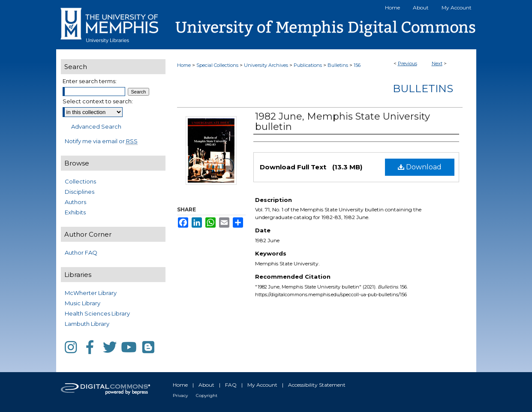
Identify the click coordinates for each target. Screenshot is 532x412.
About (206, 385)
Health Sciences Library (97, 313)
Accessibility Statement (317, 385)
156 (357, 65)
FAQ (231, 385)
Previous (407, 63)
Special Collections (217, 65)
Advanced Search (96, 126)
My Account (262, 385)
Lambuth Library (87, 324)
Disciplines (80, 192)
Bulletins (338, 65)
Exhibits (75, 212)
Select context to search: (98, 101)
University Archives (266, 65)
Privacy (180, 395)
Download (420, 167)
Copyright (207, 395)
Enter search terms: (90, 81)
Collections (80, 181)
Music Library (83, 303)
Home (184, 65)
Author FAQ (81, 253)
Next (437, 63)
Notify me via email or (101, 141)
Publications (308, 65)
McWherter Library (91, 293)
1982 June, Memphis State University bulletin (343, 122)
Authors (75, 202)
